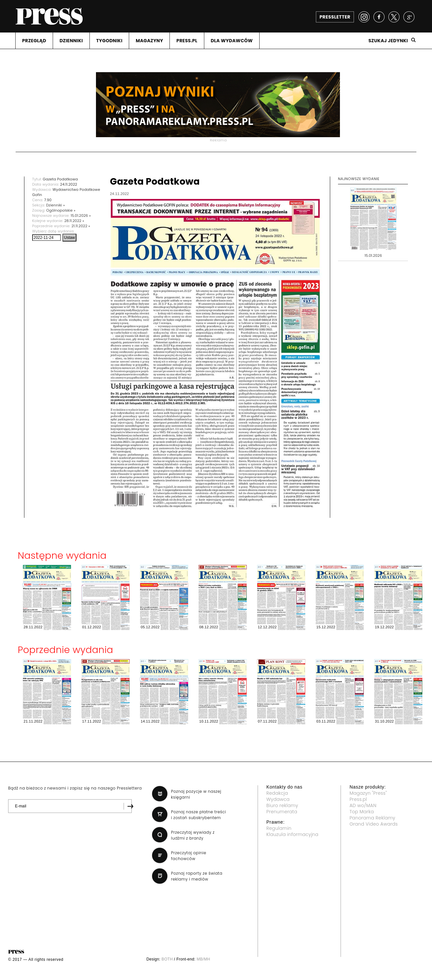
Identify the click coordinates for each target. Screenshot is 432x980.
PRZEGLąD (34, 41)
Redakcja (277, 793)
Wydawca (278, 799)
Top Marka (362, 812)
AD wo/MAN (363, 805)
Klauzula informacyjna (292, 834)
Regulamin (279, 828)
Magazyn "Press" (368, 793)
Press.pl (358, 799)
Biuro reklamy (282, 805)
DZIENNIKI (71, 41)
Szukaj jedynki (388, 41)
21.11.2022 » (81, 226)
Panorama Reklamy (372, 818)
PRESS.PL (187, 41)
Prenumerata (282, 812)
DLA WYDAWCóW (232, 41)
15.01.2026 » (81, 216)
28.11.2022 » (74, 221)
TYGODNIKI (109, 41)
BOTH (167, 959)
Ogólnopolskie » (61, 210)
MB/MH (203, 959)
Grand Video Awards (373, 824)
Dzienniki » (56, 205)
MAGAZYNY (149, 41)
